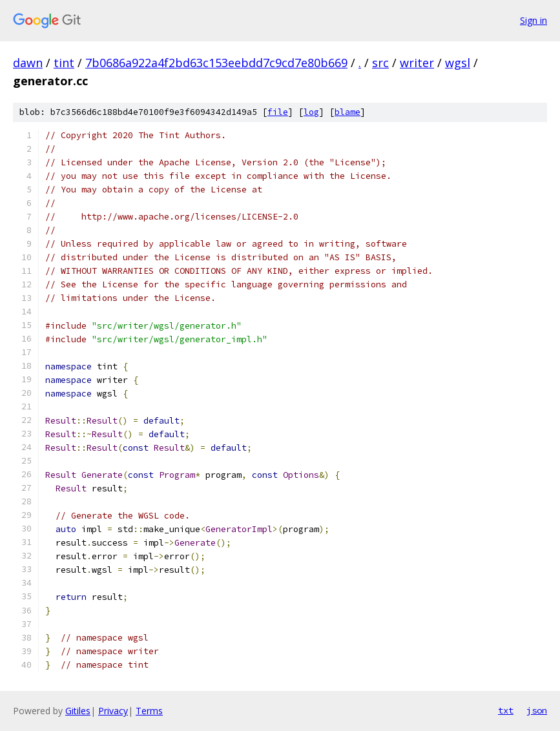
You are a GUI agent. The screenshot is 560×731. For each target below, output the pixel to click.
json (537, 710)
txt (506, 710)
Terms (149, 711)
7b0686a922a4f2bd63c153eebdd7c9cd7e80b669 (216, 63)
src (380, 63)
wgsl (458, 63)
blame (347, 112)
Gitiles (78, 711)
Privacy (113, 711)
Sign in (534, 20)
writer (417, 63)
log (311, 112)
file (278, 112)
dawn (28, 63)
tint (64, 63)
